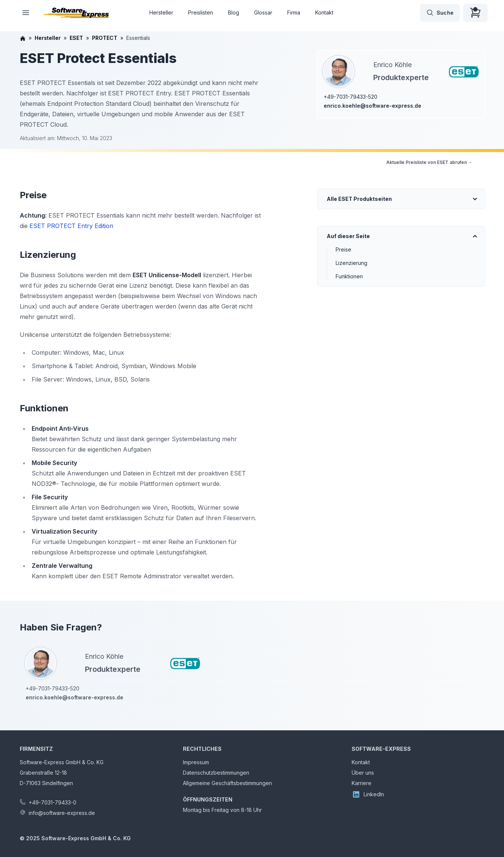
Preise (343, 249)
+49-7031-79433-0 (53, 802)
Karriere (362, 783)
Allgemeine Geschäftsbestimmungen (227, 783)
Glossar (263, 12)
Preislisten (201, 12)
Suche (440, 13)
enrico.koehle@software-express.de (373, 106)
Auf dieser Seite (348, 236)
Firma (294, 12)
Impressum (196, 762)
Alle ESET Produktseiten (359, 199)
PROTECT (105, 38)
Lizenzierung (351, 263)
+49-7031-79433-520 (351, 97)
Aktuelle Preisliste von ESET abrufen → (429, 162)
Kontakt (324, 12)
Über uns (363, 773)
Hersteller (161, 12)
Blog (234, 12)
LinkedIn (368, 794)
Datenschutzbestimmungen (216, 773)
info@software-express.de (62, 813)
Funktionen (349, 276)
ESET (76, 38)
